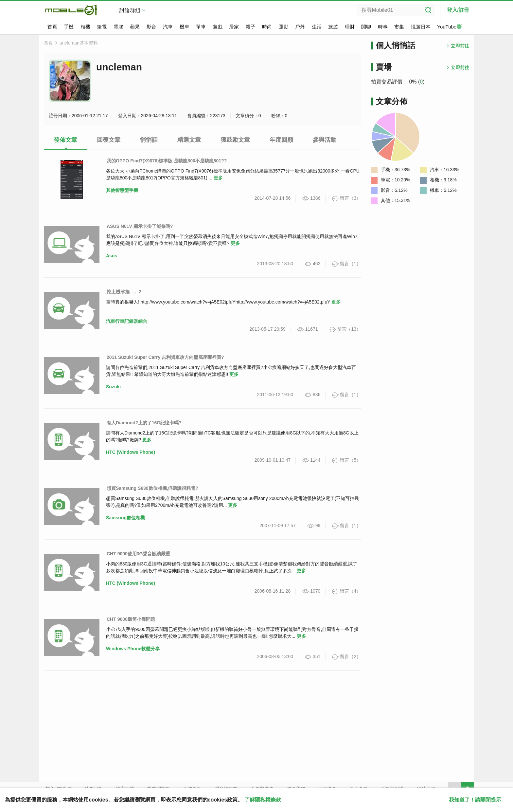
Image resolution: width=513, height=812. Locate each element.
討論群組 (130, 10)
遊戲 (218, 27)
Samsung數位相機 (125, 518)
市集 (399, 27)
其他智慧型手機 (122, 190)
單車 (201, 27)
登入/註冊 (458, 10)
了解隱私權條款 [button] (263, 800)
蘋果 (135, 27)
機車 (185, 27)
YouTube (450, 27)
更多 (218, 178)
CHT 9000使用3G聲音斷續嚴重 (138, 554)
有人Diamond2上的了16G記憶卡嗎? (144, 423)
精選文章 (189, 140)
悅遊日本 (421, 27)
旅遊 (333, 27)
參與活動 (325, 140)
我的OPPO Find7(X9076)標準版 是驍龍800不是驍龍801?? (167, 161)
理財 (350, 27)
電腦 (118, 27)
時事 (383, 27)
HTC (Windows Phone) (131, 452)
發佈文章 (65, 140)
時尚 (267, 27)
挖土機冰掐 (118, 292)
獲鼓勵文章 (235, 140)
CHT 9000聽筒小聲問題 (131, 619)
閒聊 (366, 27)
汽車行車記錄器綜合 (127, 321)
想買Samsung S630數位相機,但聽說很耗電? (152, 488)
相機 (85, 27)
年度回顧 (281, 140)
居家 (234, 27)
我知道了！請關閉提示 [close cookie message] (475, 800)
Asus (112, 256)
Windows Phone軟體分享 (133, 649)
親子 (251, 27)
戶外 (300, 27)
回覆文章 (109, 140)
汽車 (168, 27)
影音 (151, 27)
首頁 (52, 27)
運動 (284, 27)
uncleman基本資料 (79, 43)
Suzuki (113, 387)
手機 (69, 27)
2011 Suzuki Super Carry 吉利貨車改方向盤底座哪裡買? (165, 357)
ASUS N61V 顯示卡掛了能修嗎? (140, 226)
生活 (317, 27)
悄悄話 (149, 140)
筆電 (102, 27)
